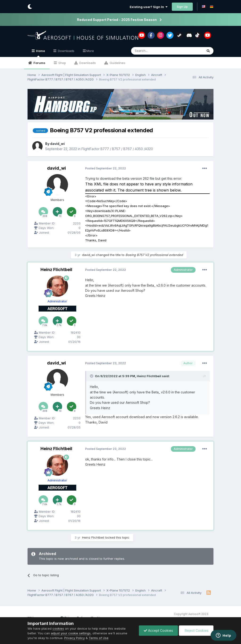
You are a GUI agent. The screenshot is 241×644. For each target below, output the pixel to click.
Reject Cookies (196, 630)
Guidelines (117, 63)
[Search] (155, 51)
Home (40, 53)
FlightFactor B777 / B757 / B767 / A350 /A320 (117, 149)
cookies (58, 628)
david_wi (57, 144)
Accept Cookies (158, 630)
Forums (39, 63)
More (90, 51)
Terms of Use (99, 638)
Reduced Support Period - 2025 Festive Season (117, 20)
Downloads (87, 63)
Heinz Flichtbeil (56, 270)
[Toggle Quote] (92, 376)
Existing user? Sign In (149, 7)
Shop (62, 63)
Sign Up (182, 7)
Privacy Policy (74, 638)
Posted (106, 168)
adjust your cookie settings (71, 633)
